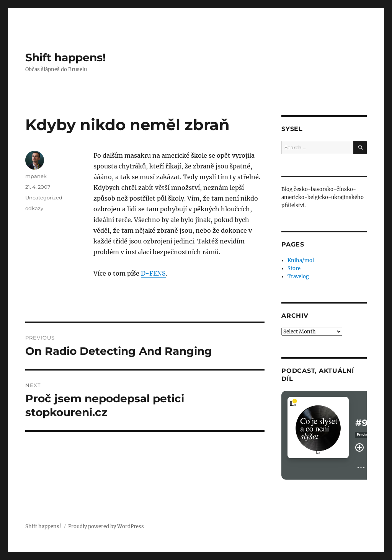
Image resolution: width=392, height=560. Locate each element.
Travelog (298, 277)
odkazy (34, 208)
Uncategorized (44, 198)
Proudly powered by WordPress (106, 527)
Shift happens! (65, 57)
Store (294, 269)
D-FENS (153, 273)
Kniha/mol (301, 260)
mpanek (36, 176)
